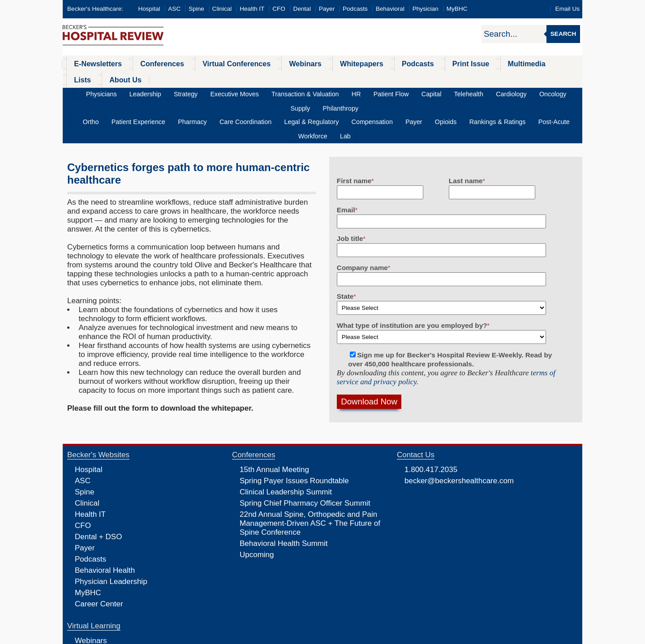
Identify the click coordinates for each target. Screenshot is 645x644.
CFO (279, 9)
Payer (327, 9)
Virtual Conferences (217, 63)
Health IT (252, 9)
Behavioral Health (105, 527)
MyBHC (457, 9)
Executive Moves (211, 78)
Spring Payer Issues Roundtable (294, 437)
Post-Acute (497, 92)
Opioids (401, 92)
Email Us (568, 9)
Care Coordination (227, 92)
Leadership (135, 78)
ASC (174, 9)
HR (319, 78)
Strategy (169, 78)
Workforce (533, 92)
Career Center (99, 560)
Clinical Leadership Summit (286, 449)
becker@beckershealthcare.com (459, 437)
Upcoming (257, 511)
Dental (302, 9)
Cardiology (450, 78)
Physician (426, 9)
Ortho (92, 92)
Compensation (340, 92)
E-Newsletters (93, 63)
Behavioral (390, 9)
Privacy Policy (226, 636)
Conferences (150, 63)
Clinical (222, 9)
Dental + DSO (98, 493)
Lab (560, 92)
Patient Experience (133, 92)
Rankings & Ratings (446, 92)
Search (563, 34)
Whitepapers (329, 63)
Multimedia (474, 63)
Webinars (279, 63)
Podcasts (355, 9)
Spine (196, 9)
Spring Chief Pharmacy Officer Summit (305, 460)
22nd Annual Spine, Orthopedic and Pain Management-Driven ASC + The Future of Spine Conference (310, 480)
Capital (383, 78)
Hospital (149, 9)
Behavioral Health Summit (284, 500)
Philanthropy (550, 78)
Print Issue (425, 63)
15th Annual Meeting (274, 426)
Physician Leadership (111, 538)
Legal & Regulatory (286, 92)
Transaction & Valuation (274, 78)
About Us (551, 63)
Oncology (486, 78)
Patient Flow (348, 78)
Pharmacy (181, 92)
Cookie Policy (262, 636)
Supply (516, 78)
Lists (514, 63)
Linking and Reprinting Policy (315, 636)
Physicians (97, 78)
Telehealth (414, 78)
